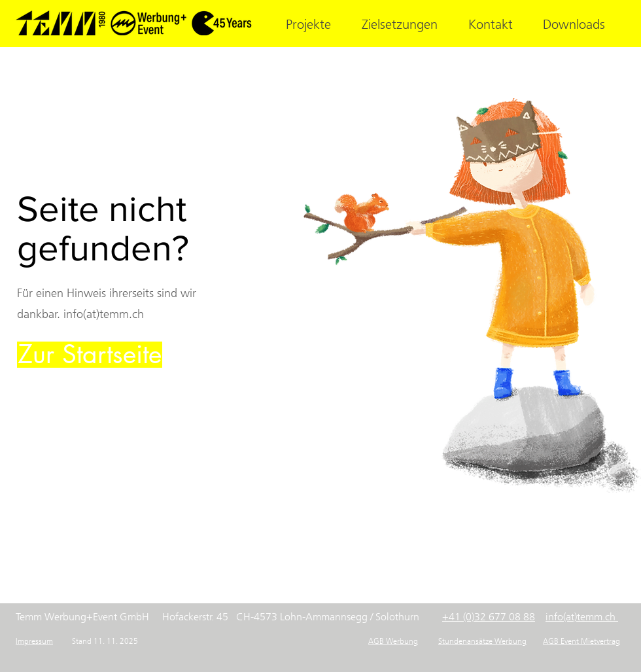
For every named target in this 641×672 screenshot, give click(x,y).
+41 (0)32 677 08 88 (489, 617)
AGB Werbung (393, 641)
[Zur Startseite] (90, 355)
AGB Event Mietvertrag (581, 641)
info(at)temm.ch (580, 617)
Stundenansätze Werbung (482, 641)
